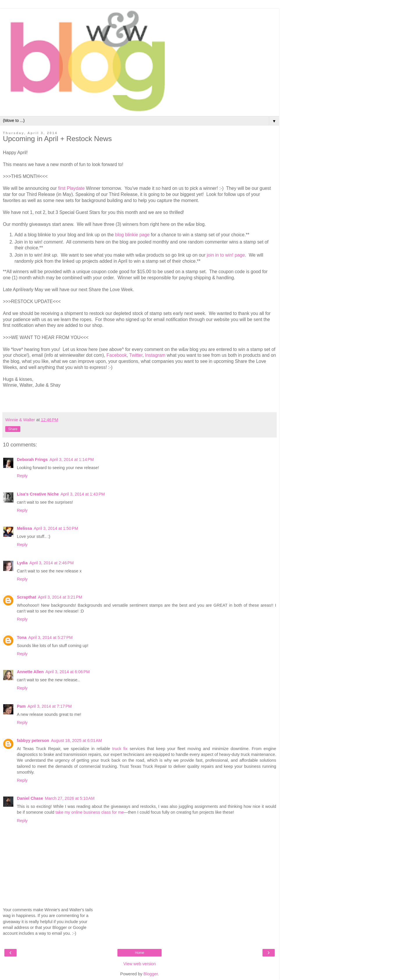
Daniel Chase (30, 798)
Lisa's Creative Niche (38, 494)
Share (13, 429)
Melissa (24, 528)
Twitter (136, 355)
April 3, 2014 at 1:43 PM (83, 494)
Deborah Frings (32, 460)
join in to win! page (226, 255)
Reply (22, 476)
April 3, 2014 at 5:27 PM (50, 637)
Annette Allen (30, 672)
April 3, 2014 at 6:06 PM (67, 672)
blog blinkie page (132, 235)
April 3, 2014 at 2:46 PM (51, 563)
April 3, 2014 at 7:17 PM (49, 706)
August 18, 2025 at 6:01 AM (76, 741)
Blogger (151, 974)
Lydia (22, 563)
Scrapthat (26, 597)
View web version (140, 964)
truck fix (121, 749)
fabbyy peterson (33, 741)
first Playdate (72, 188)
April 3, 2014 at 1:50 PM (56, 528)
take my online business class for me (90, 812)
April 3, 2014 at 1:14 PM (72, 460)
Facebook (117, 355)
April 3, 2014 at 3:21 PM (60, 597)
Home (140, 953)
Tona (22, 637)
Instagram (155, 355)
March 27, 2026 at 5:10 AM (70, 798)
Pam (21, 706)
